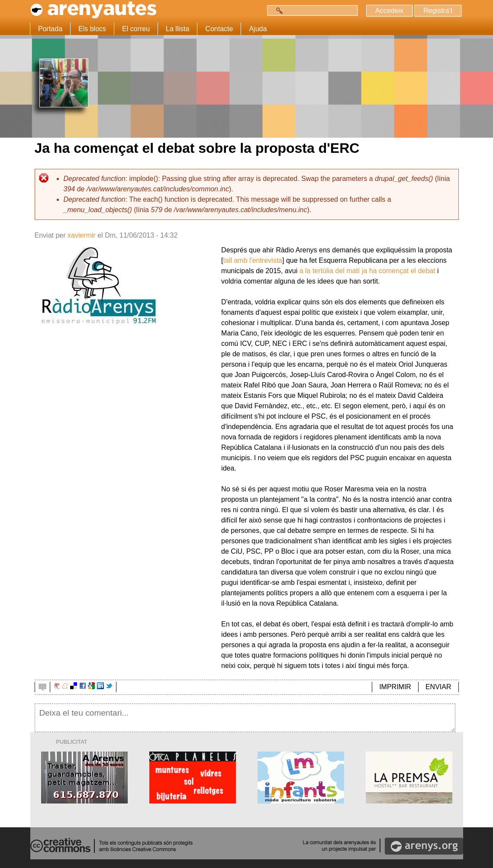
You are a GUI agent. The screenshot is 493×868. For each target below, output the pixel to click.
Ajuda (258, 29)
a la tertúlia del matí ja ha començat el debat (367, 271)
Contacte (219, 29)
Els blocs (92, 29)
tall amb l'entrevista (253, 260)
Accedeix (389, 11)
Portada (50, 29)
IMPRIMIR (395, 687)
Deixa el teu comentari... (245, 718)
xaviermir (82, 235)
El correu (136, 29)
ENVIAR (438, 687)
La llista (177, 29)
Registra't (438, 11)
